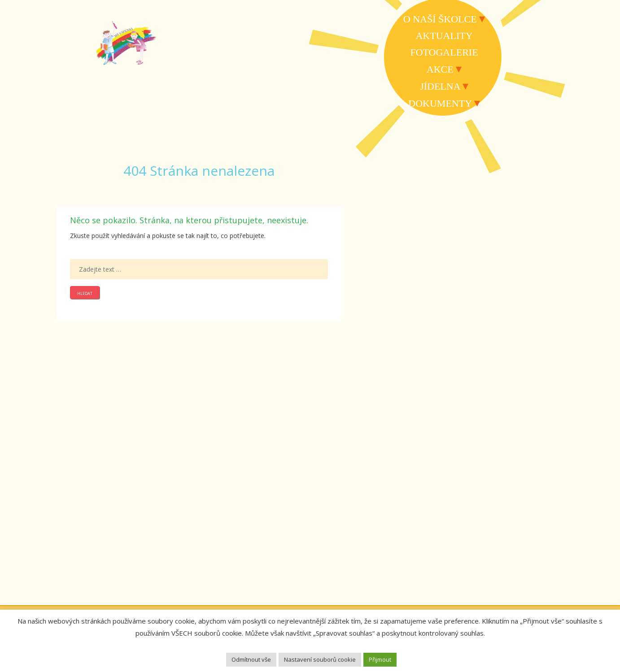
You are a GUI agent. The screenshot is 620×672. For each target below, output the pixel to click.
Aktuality (444, 36)
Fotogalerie (444, 52)
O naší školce (440, 19)
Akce (440, 69)
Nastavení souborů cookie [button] (320, 659)
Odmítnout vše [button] (251, 659)
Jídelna (440, 86)
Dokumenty (440, 103)
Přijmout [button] (380, 659)
